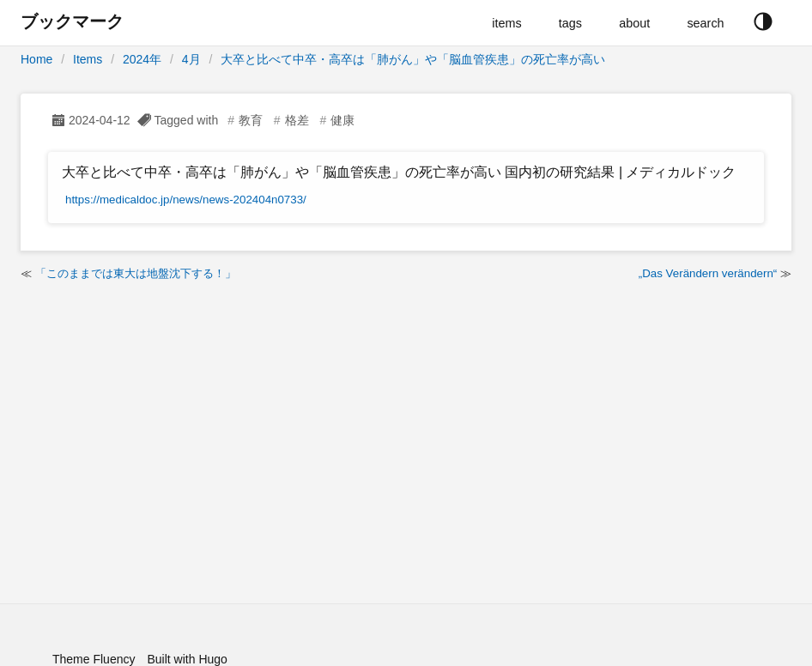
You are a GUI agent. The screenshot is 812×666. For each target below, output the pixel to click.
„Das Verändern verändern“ (708, 273)
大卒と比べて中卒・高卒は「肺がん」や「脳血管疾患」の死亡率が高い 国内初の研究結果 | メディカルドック (399, 172)
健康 (342, 120)
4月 (191, 59)
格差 (297, 120)
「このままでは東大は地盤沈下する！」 (136, 273)
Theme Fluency (94, 659)
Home (36, 59)
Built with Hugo (187, 659)
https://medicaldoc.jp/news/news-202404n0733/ (186, 200)
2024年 (142, 59)
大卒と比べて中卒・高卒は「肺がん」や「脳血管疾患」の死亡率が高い (413, 59)
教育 (251, 120)
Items (88, 59)
